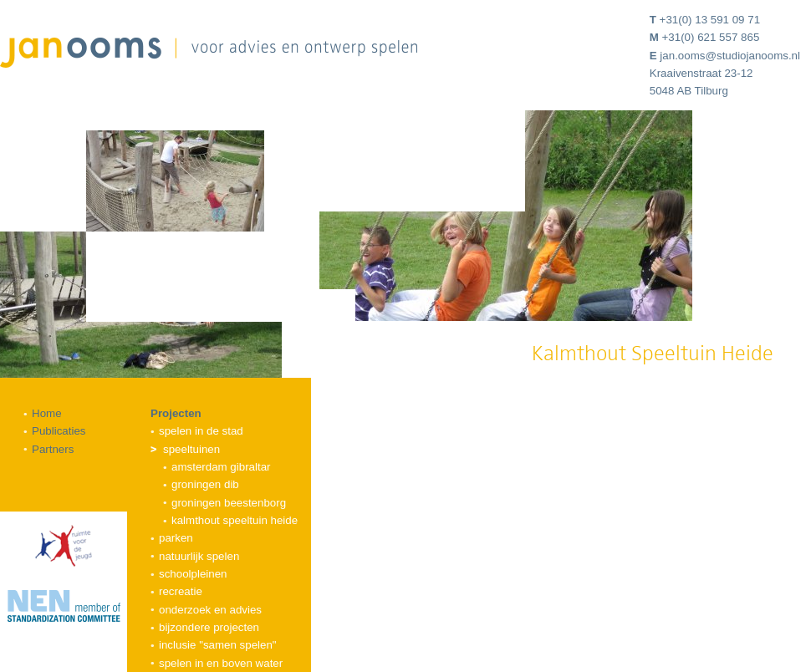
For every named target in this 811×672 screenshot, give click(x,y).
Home (47, 413)
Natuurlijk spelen (199, 556)
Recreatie (181, 591)
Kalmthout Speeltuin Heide (235, 520)
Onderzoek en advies (210, 610)
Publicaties (59, 431)
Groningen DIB (205, 484)
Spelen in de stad (201, 431)
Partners (53, 449)
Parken (176, 538)
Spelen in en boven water (221, 663)
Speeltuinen (191, 449)
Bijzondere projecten (209, 627)
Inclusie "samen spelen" (218, 645)
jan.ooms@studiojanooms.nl (730, 56)
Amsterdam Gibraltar (221, 467)
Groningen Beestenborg (229, 503)
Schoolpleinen (193, 574)
